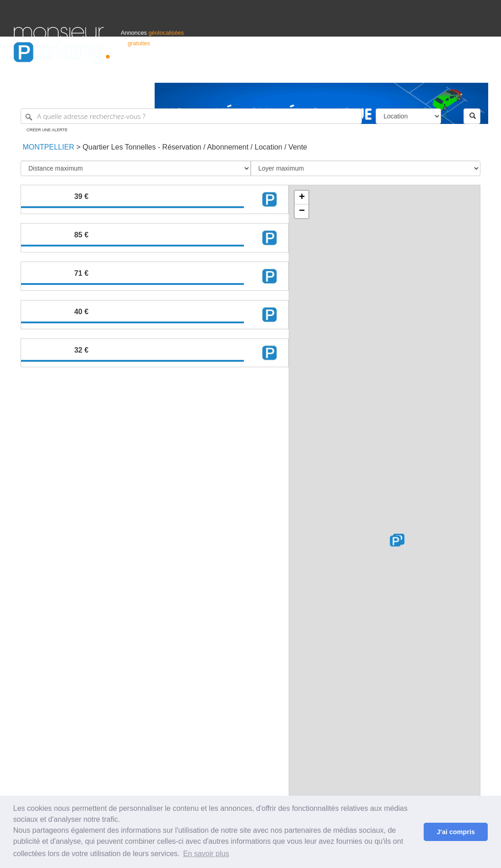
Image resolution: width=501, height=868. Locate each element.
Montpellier (47, 147)
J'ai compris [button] (455, 832)
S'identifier (374, 72)
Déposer (403, 72)
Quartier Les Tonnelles (119, 147)
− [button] (302, 211)
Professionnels (336, 72)
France (428, 72)
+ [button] (302, 198)
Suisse (479, 72)
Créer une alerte (47, 130)
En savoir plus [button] (206, 854)
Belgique (453, 72)
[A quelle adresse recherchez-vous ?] (191, 116)
